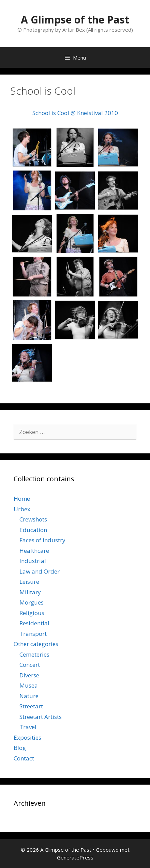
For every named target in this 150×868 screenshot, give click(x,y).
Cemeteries (34, 654)
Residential (34, 623)
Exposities (27, 737)
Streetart (31, 706)
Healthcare (34, 551)
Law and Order (40, 571)
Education (33, 530)
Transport (33, 634)
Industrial (33, 561)
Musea (29, 685)
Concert (30, 665)
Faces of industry (42, 540)
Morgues (32, 602)
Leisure (29, 582)
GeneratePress (75, 857)
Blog (20, 748)
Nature (29, 696)
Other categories (36, 644)
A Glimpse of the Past (75, 20)
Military (30, 592)
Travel (28, 727)
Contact (24, 758)
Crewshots (33, 519)
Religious (32, 613)
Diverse (29, 675)
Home (22, 499)
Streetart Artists (41, 717)
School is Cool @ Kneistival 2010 (75, 113)
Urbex (22, 509)
